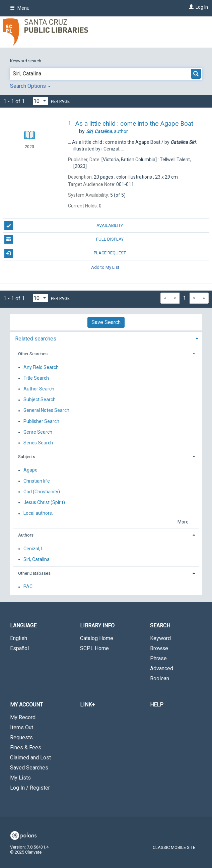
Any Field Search (41, 367)
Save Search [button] (106, 322)
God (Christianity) (42, 492)
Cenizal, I (33, 549)
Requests (21, 737)
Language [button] (23, 626)
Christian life (37, 481)
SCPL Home (94, 648)
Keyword (160, 638)
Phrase (158, 658)
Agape (30, 470)
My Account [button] (26, 705)
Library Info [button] (97, 626)
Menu (20, 8)
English (19, 638)
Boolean (160, 678)
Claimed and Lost (30, 758)
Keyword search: (27, 61)
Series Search (38, 443)
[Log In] (190, 7)
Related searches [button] (36, 339)
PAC (28, 587)
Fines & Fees (26, 748)
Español (19, 648)
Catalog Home (97, 638)
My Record (23, 717)
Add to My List (105, 267)
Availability (64, 226)
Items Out (22, 727)
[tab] (106, 338)
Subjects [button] (27, 457)
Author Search (39, 389)
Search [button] (160, 626)
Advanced (162, 668)
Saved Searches (29, 768)
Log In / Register (30, 788)
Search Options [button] (30, 86)
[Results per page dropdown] (41, 101)
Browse (159, 648)
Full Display (64, 239)
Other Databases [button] (34, 573)
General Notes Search (46, 411)
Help (157, 705)
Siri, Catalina (37, 559)
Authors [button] (26, 535)
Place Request (65, 253)
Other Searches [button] (33, 354)
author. (107, 131)
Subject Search (40, 400)
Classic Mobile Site (174, 847)
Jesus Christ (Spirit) (44, 502)
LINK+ (87, 705)
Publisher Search (41, 421)
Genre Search (38, 432)
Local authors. (38, 513)
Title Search (36, 378)
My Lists (20, 778)
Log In (202, 7)
